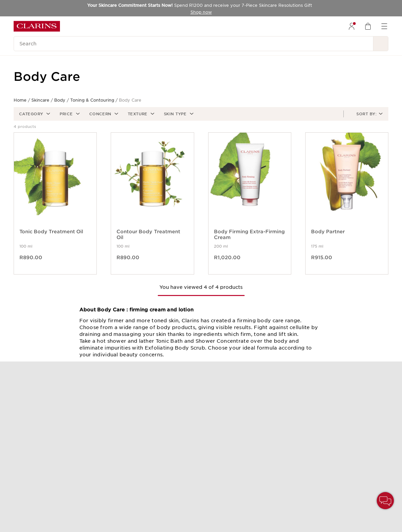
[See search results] (381, 44)
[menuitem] (352, 26)
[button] (34, 114)
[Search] (194, 44)
